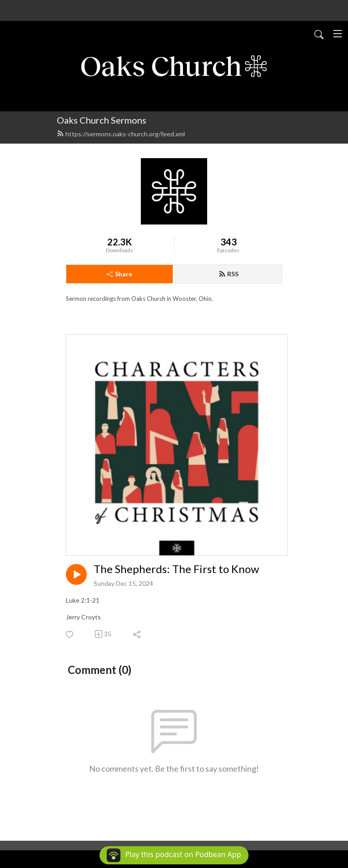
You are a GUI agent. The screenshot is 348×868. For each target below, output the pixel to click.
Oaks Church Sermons (102, 120)
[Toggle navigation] (338, 34)
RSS (229, 274)
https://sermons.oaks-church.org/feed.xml (121, 134)
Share (119, 274)
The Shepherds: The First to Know (176, 569)
